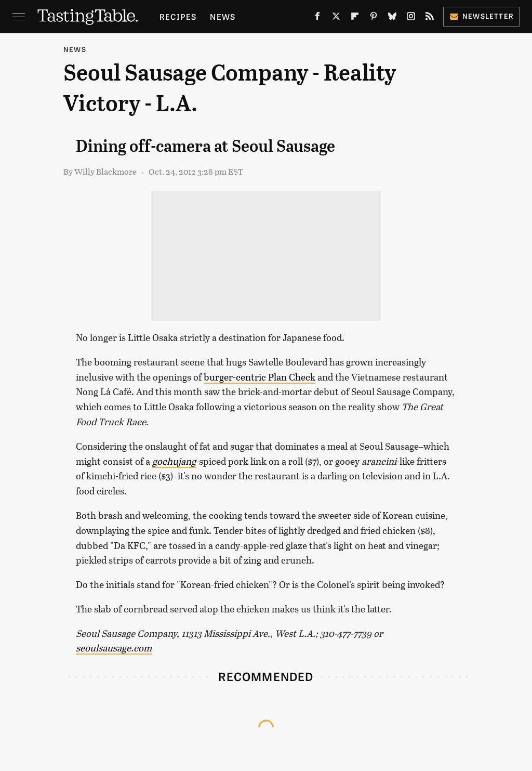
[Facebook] (317, 18)
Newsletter (481, 16)
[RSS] (430, 18)
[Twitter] (336, 18)
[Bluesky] (392, 18)
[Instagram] (411, 18)
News (223, 16)
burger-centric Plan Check (260, 377)
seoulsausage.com (114, 648)
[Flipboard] (355, 18)
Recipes (178, 16)
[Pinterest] (374, 18)
